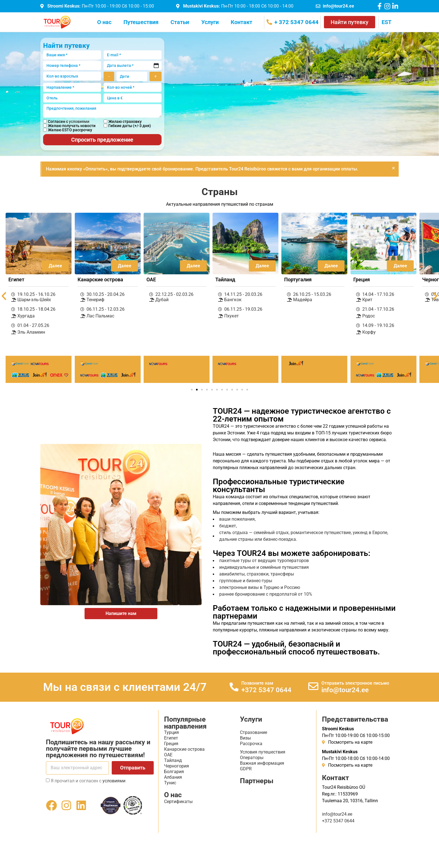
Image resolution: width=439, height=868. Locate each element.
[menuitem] (387, 22)
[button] (192, 390)
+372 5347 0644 (266, 690)
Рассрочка (251, 744)
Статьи (180, 22)
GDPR (246, 769)
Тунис (170, 783)
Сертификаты (178, 802)
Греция (171, 744)
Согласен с (69, 121)
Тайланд (173, 760)
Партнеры (257, 781)
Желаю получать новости (72, 126)
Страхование (254, 732)
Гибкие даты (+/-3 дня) (130, 126)
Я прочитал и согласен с (88, 781)
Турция (171, 732)
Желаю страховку (125, 121)
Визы (245, 738)
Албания (173, 777)
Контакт (241, 22)
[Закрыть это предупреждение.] (394, 168)
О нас (104, 22)
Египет (171, 738)
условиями (79, 121)
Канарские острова (184, 749)
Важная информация (262, 763)
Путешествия (141, 22)
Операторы (252, 758)
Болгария (174, 772)
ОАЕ (168, 755)
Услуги (210, 22)
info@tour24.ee (345, 690)
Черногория (177, 766)
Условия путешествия (263, 752)
